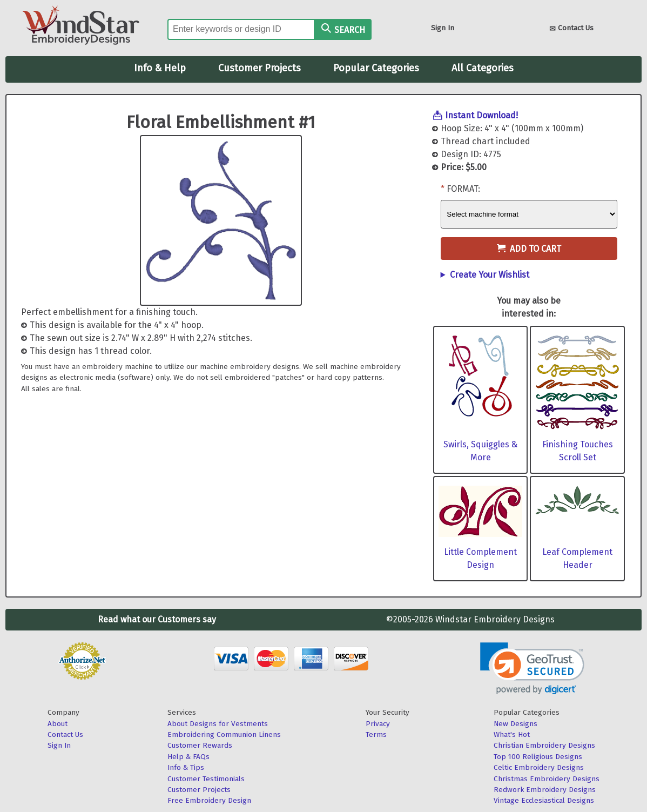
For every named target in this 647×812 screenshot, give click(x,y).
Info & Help (160, 68)
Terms (376, 734)
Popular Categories (376, 68)
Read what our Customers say (157, 619)
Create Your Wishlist (490, 275)
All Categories (483, 68)
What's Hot (512, 734)
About (58, 724)
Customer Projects (260, 68)
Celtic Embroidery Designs (539, 767)
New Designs (515, 724)
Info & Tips (186, 767)
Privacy (378, 724)
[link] (532, 669)
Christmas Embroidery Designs (547, 779)
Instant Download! (481, 115)
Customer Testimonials (206, 779)
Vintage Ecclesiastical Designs (544, 800)
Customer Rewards (200, 745)
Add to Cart (529, 249)
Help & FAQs (188, 757)
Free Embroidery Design (209, 800)
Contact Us (571, 29)
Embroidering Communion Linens (224, 734)
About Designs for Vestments (218, 724)
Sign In (443, 28)
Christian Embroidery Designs (544, 745)
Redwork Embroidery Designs (545, 790)
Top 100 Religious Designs (538, 757)
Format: (463, 189)
